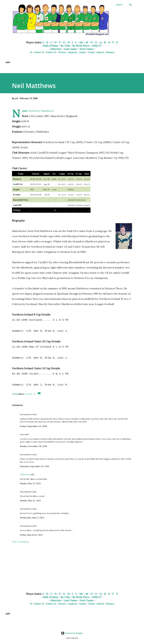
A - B (45, 42)
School (100, 52)
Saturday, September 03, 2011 (34, 466)
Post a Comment (20, 542)
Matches (56, 49)
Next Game (86, 49)
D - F (58, 42)
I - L (74, 42)
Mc (81, 42)
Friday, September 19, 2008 (33, 426)
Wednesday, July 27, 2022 (32, 518)
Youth (91, 52)
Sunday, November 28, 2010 (33, 446)
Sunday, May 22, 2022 (30, 483)
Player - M (30, 394)
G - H (66, 42)
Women (110, 52)
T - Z (115, 42)
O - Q (98, 42)
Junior (83, 52)
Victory (62, 52)
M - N (89, 42)
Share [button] (15, 394)
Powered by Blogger (72, 633)
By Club (65, 46)
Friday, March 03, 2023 (31, 535)
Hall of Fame (51, 46)
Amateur (73, 52)
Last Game (70, 49)
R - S (107, 42)
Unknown (25, 474)
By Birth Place (81, 46)
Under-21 (39, 52)
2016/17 (97, 46)
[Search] (119, 5)
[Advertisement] (72, 570)
